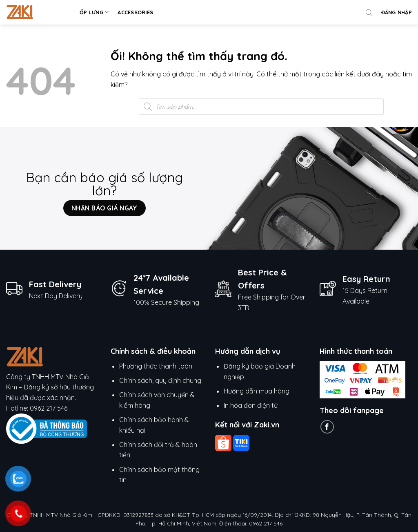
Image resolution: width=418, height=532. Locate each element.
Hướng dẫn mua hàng (257, 391)
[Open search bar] (369, 12)
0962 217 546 (49, 408)
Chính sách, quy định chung (160, 380)
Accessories (135, 12)
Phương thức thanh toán (156, 366)
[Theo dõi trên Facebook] (327, 427)
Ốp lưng (94, 12)
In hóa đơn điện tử (251, 405)
